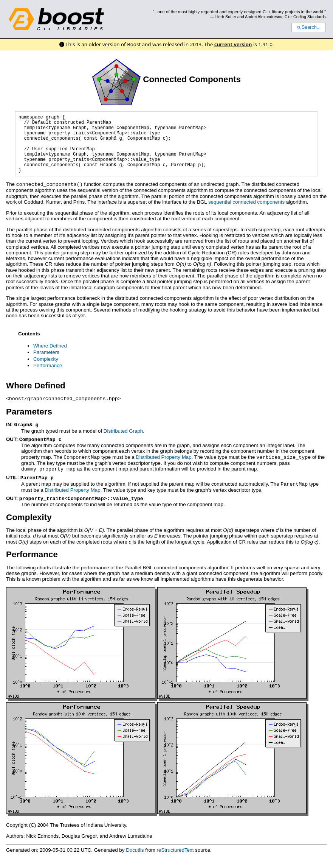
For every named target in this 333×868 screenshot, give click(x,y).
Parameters (46, 364)
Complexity (46, 371)
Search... (309, 27)
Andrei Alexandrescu (264, 17)
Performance (48, 378)
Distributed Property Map (163, 468)
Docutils (135, 859)
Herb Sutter (226, 17)
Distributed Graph (123, 442)
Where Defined (50, 358)
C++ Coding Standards (305, 17)
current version (233, 44)
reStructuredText (175, 859)
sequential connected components (246, 214)
